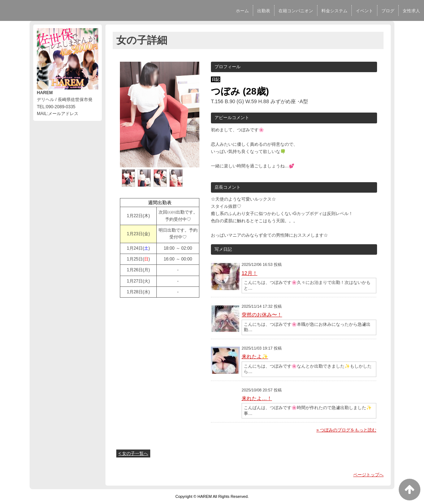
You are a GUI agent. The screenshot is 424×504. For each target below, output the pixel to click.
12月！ (250, 273)
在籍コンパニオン (296, 11)
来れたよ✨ (255, 356)
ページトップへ (368, 475)
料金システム (334, 11)
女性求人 (411, 11)
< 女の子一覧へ (133, 453)
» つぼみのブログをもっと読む (346, 430)
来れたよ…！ (257, 398)
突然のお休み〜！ (262, 315)
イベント (364, 11)
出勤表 (264, 11)
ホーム (242, 11)
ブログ (388, 11)
